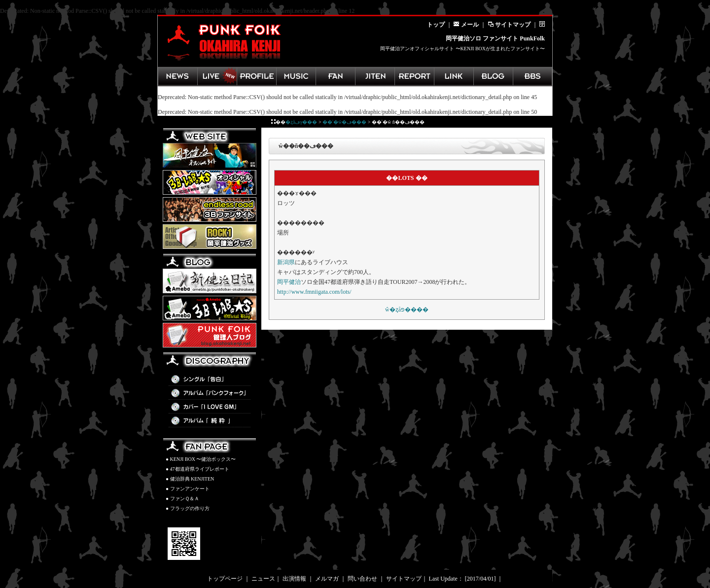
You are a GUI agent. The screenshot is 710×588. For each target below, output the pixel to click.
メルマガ (327, 579)
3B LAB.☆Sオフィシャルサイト (210, 182)
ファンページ (335, 76)
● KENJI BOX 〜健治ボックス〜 (201, 459)
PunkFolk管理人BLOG (210, 335)
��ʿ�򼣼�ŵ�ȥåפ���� (407, 310)
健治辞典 (375, 76)
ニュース (263, 579)
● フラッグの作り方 (188, 508)
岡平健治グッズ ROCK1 (210, 237)
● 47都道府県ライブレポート (197, 469)
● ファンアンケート (188, 489)
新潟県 (286, 262)
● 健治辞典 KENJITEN (190, 479)
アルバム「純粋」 (210, 421)
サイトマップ (509, 25)
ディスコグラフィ (296, 76)
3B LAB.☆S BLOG (210, 308)
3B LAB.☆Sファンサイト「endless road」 (210, 209)
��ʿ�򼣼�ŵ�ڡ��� (344, 122)
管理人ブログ (493, 76)
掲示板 (532, 76)
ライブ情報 (217, 76)
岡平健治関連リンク (454, 76)
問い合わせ (362, 579)
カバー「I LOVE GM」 (210, 407)
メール (466, 25)
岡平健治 (289, 282)
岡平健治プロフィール (256, 76)
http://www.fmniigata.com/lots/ (314, 292)
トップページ (225, 579)
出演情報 (294, 579)
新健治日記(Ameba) (210, 281)
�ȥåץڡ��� (301, 122)
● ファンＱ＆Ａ (182, 499)
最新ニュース (177, 76)
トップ (436, 25)
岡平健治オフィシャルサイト (210, 155)
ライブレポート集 (414, 76)
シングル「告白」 (210, 380)
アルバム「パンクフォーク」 (210, 393)
